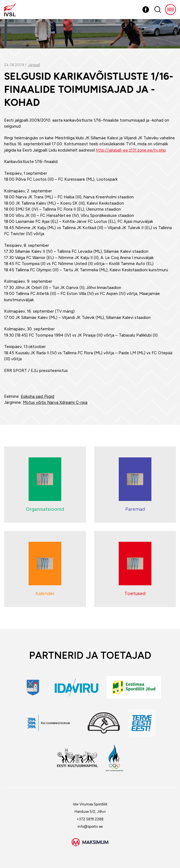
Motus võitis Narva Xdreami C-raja (55, 402)
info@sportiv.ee (90, 827)
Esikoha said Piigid (37, 396)
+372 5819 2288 (90, 819)
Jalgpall (34, 65)
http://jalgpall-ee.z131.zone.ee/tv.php (131, 150)
